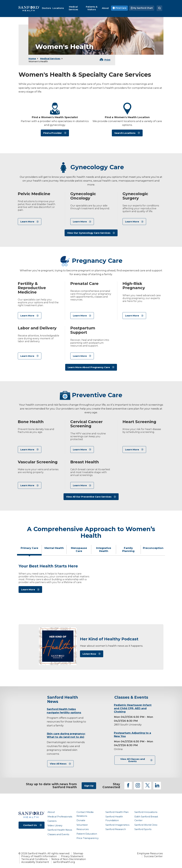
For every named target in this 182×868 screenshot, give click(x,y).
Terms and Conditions (34, 859)
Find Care (119, 8)
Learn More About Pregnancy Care (89, 367)
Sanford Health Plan (117, 812)
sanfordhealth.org (64, 862)
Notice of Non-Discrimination (69, 859)
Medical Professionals (60, 817)
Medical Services (50, 59)
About (51, 812)
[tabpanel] (91, 586)
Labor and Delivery (37, 328)
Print (107, 60)
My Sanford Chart (142, 8)
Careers (52, 821)
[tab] (29, 551)
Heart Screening (139, 422)
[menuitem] (46, 8)
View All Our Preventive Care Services (89, 497)
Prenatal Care (84, 284)
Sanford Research (116, 829)
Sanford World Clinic (146, 825)
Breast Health (85, 462)
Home (32, 59)
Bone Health (31, 422)
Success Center (153, 856)
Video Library (55, 825)
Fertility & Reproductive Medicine (32, 288)
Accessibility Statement (35, 862)
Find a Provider (53, 133)
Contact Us (30, 825)
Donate (81, 820)
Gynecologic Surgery (135, 196)
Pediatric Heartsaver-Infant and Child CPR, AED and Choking (133, 708)
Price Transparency (88, 838)
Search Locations (125, 133)
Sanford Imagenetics (117, 825)
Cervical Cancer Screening (86, 424)
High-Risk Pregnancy (134, 286)
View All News (58, 764)
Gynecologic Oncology (83, 196)
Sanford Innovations (146, 812)
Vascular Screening (38, 462)
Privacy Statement (72, 856)
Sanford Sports (143, 829)
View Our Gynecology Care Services (89, 233)
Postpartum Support (83, 330)
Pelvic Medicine (34, 194)
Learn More (27, 222)
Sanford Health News (60, 830)
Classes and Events (58, 834)
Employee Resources (150, 853)
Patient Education (87, 834)
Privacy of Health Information (39, 856)
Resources (83, 829)
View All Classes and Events (133, 760)
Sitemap (78, 853)
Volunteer (82, 825)
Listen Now (89, 654)
